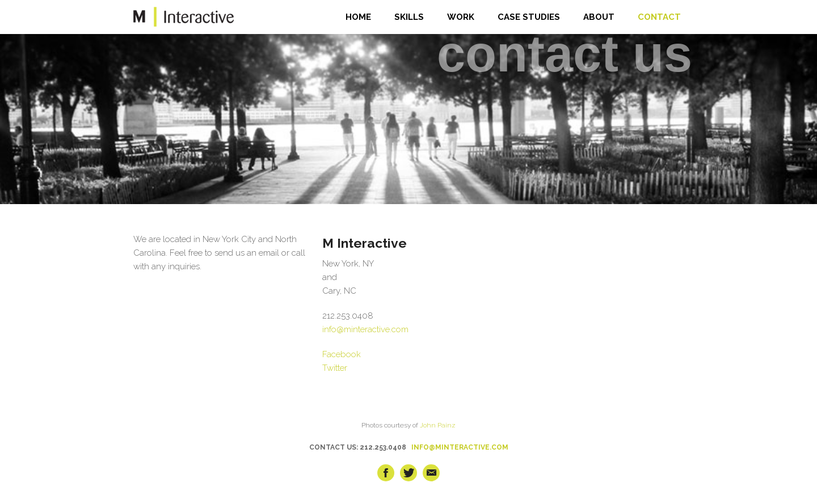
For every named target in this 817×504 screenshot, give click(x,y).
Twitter (335, 368)
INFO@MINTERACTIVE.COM (460, 447)
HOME (358, 17)
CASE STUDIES (529, 17)
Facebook (342, 354)
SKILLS (409, 17)
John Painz (438, 425)
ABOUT (599, 17)
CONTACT (659, 17)
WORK (461, 17)
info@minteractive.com (365, 329)
